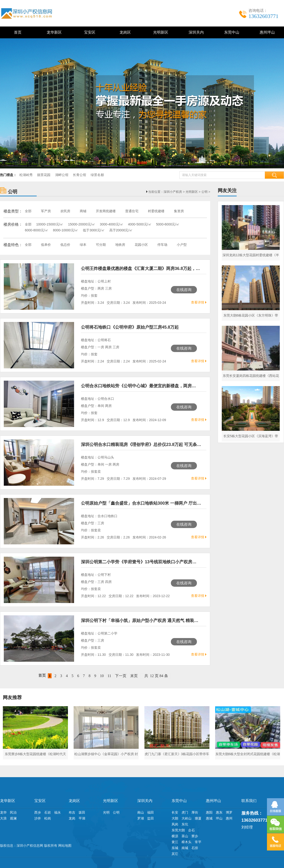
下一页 (121, 676)
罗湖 (141, 818)
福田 (151, 812)
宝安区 (89, 32)
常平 (198, 842)
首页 (18, 32)
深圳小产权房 (173, 192)
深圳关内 (195, 32)
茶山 (185, 836)
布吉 (72, 812)
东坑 (185, 824)
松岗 (48, 818)
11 (109, 676)
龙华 (3, 812)
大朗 (175, 818)
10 (102, 676)
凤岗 (175, 824)
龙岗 (72, 818)
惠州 (229, 818)
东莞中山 (231, 32)
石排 (195, 848)
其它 (175, 854)
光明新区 (160, 32)
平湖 (82, 818)
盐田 (151, 818)
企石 (191, 830)
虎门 (185, 812)
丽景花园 (44, 175)
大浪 (3, 818)
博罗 (229, 812)
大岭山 (186, 818)
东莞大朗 (178, 830)
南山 (141, 812)
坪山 (219, 818)
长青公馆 (80, 175)
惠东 (219, 812)
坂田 (82, 812)
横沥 (175, 836)
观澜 (13, 818)
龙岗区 (124, 32)
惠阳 (209, 812)
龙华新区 (53, 32)
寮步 (195, 836)
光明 (106, 812)
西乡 (38, 812)
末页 (134, 676)
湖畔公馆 (62, 175)
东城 (175, 848)
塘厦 (198, 818)
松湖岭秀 (26, 175)
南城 (185, 848)
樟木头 (186, 842)
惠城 (209, 818)
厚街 (195, 812)
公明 (204, 192)
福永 (58, 812)
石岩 (48, 812)
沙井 (38, 818)
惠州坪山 (266, 32)
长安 (175, 812)
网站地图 (65, 846)
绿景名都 (97, 175)
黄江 (175, 842)
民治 (13, 812)
